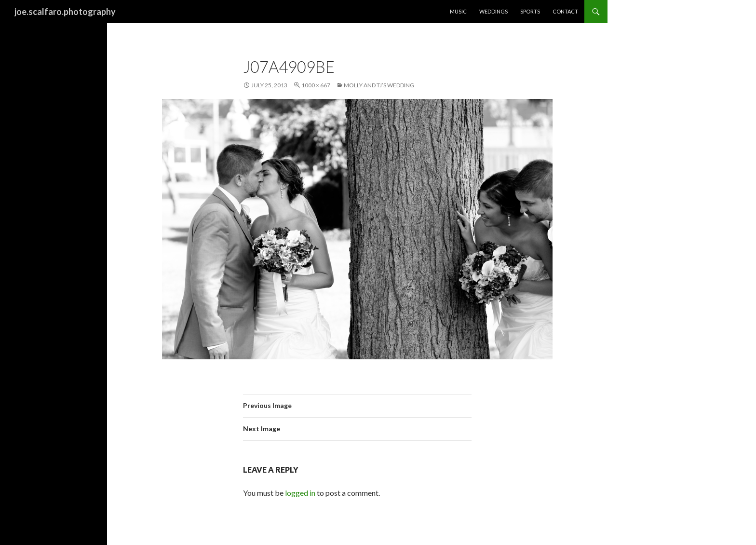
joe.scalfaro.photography (65, 12)
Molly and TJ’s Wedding (379, 85)
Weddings (493, 11)
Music (458, 11)
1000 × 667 (316, 85)
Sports (530, 11)
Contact (565, 11)
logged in (300, 493)
